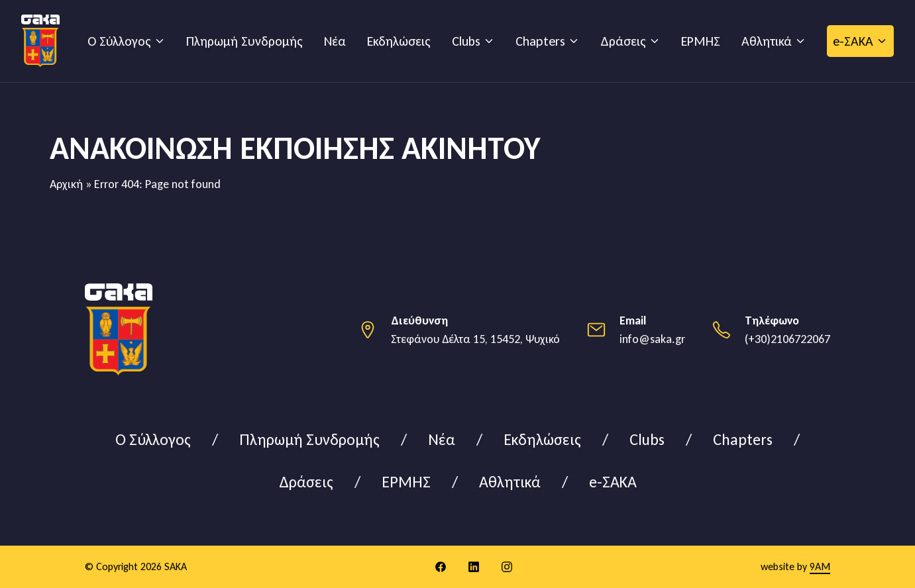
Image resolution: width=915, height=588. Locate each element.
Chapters (540, 41)
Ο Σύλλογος (119, 41)
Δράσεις (623, 41)
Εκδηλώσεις (399, 41)
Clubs (466, 41)
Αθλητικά (767, 41)
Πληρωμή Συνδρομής (244, 41)
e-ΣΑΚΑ (853, 41)
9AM (820, 566)
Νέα (335, 41)
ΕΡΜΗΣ (701, 41)
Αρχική (66, 184)
